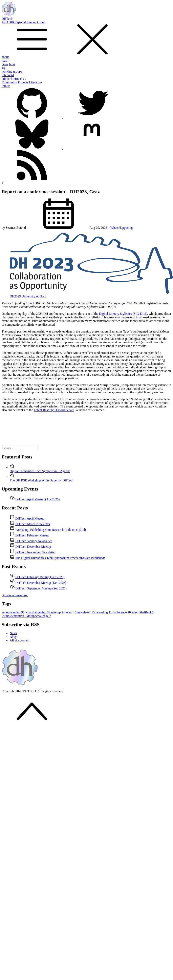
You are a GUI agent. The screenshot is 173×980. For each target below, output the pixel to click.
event (71, 612)
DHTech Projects (14, 79)
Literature (35, 82)
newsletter (86, 612)
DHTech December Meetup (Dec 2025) (41, 583)
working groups (12, 71)
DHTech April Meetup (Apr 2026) (37, 499)
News (13, 633)
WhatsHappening (121, 228)
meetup (58, 612)
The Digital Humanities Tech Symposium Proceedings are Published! (60, 558)
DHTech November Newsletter (35, 552)
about (5, 57)
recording (104, 612)
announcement (13, 612)
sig (4, 68)
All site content (20, 640)
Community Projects (15, 82)
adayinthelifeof (143, 612)
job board (8, 75)
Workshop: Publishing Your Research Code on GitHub (51, 530)
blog (12, 64)
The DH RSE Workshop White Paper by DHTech (42, 480)
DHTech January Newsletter (34, 541)
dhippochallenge (39, 616)
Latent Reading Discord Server (54, 410)
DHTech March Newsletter (33, 524)
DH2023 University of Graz (28, 296)
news (5, 64)
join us (6, 86)
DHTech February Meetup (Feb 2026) (40, 577)
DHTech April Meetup (30, 518)
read (6, 61)
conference (122, 612)
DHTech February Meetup (32, 535)
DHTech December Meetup (33, 547)
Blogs (13, 637)
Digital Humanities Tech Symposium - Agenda (40, 471)
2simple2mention (14, 616)
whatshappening (38, 612)
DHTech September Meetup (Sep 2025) (41, 588)
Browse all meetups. (15, 595)
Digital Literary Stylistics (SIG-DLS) (123, 314)
